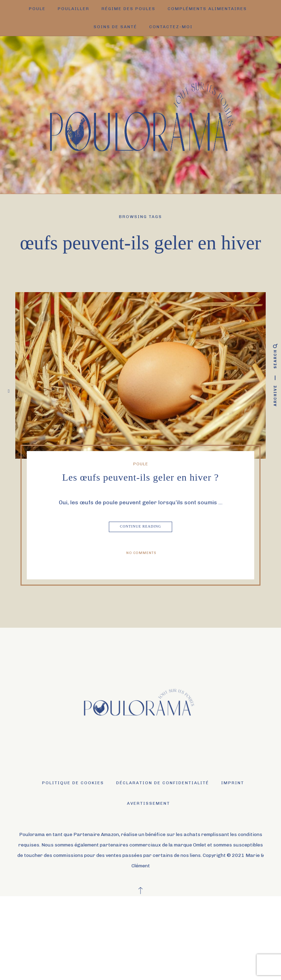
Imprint (233, 783)
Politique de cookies (73, 783)
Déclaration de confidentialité (163, 783)
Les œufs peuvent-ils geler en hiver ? (141, 477)
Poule (37, 9)
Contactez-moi (171, 27)
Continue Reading (141, 527)
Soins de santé (115, 27)
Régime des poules (129, 9)
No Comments (141, 553)
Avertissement (148, 803)
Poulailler (74, 9)
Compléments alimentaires (207, 9)
